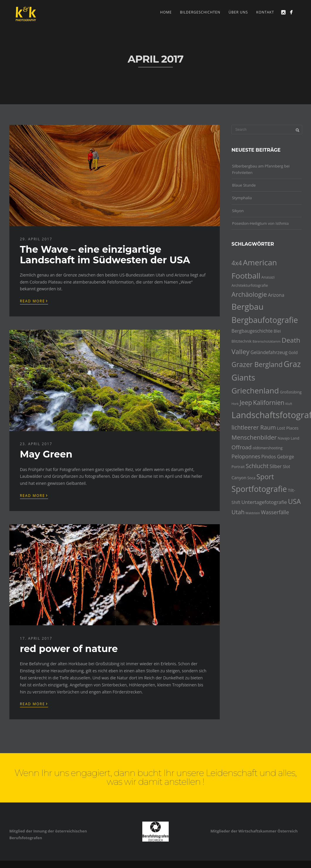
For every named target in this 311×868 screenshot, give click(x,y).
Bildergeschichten (200, 12)
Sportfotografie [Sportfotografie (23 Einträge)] (259, 489)
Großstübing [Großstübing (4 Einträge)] (291, 392)
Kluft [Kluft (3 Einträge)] (289, 404)
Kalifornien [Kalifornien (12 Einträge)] (269, 402)
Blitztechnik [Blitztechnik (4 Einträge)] (241, 341)
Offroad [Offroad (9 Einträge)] (241, 447)
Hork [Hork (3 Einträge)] (235, 404)
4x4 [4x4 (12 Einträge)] (237, 263)
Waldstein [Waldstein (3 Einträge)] (253, 513)
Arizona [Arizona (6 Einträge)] (276, 295)
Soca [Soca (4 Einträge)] (251, 478)
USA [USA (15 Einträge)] (294, 501)
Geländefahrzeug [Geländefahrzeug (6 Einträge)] (269, 352)
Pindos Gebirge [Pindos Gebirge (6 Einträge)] (278, 457)
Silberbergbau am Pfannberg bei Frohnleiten (261, 169)
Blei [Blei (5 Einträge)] (277, 331)
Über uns (238, 12)
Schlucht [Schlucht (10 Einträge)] (257, 466)
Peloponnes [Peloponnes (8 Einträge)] (246, 456)
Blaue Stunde (244, 185)
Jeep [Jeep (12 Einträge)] (246, 402)
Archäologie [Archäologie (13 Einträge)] (249, 294)
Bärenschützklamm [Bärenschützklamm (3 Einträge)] (267, 341)
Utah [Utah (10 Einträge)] (238, 512)
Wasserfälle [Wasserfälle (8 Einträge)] (275, 512)
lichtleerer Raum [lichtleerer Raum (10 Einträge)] (254, 427)
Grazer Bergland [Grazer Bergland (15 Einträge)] (257, 364)
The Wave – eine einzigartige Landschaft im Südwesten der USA (105, 254)
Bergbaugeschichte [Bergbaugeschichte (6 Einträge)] (252, 331)
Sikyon (238, 211)
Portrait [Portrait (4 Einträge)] (238, 467)
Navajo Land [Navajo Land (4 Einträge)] (289, 438)
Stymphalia (242, 198)
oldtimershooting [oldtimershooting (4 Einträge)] (268, 448)
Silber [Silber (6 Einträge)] (276, 466)
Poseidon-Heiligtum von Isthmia (260, 223)
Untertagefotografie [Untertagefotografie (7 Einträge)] (264, 502)
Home (166, 12)
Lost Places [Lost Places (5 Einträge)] (288, 428)
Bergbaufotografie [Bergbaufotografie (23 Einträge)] (265, 320)
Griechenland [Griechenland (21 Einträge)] (255, 391)
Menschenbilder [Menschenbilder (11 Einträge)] (254, 437)
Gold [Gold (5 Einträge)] (293, 352)
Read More (34, 301)
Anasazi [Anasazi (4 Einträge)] (268, 277)
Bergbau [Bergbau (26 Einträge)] (247, 306)
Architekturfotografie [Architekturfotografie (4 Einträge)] (250, 285)
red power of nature (69, 649)
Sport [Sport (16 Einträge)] (265, 477)
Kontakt (265, 12)
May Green (46, 454)
